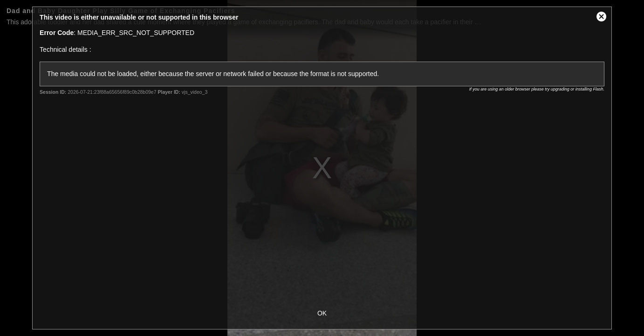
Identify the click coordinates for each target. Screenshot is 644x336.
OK (322, 313)
